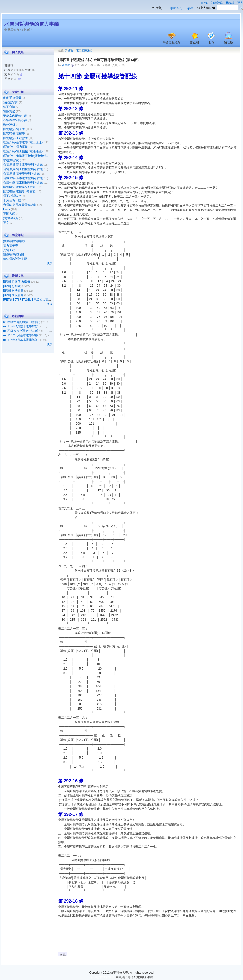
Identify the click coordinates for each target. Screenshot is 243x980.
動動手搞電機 (12, 98)
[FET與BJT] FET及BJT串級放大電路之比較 (32, 300)
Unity (7, 209)
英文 (6, 223)
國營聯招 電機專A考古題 (19, 187)
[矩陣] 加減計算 (13, 295)
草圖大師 (9, 214)
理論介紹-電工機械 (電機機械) (23, 151)
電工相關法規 (12, 196)
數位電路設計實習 (15, 259)
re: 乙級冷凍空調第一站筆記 (22, 331)
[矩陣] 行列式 (12, 286)
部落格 (195, 42)
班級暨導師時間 (14, 255)
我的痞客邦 (11, 102)
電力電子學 (11, 246)
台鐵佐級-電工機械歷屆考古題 (23, 183)
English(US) (175, 8)
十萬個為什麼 (12, 200)
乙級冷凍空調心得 (15, 120)
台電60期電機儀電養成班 (20, 205)
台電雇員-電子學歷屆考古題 (22, 174)
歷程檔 (230, 3)
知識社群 (217, 3)
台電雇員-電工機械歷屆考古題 (23, 169)
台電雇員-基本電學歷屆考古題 (23, 165)
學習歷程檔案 (172, 42)
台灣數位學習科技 (103, 977)
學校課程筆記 (12, 160)
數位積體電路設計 (15, 241)
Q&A (190, 8)
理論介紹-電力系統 (16, 147)
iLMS (205, 3)
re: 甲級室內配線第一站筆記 (22, 322)
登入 (240, 3)
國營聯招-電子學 (14, 129)
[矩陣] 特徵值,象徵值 (17, 282)
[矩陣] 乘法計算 (13, 291)
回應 (63, 954)
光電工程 (9, 250)
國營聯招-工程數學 (16, 138)
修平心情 (9, 107)
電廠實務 (9, 111)
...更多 (49, 263)
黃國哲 (69, 50)
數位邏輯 (9, 125)
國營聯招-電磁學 (14, 134)
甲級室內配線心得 (15, 116)
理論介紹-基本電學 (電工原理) (23, 142)
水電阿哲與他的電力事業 (32, 24)
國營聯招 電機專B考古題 (19, 191)
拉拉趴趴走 (11, 218)
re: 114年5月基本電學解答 (21, 327)
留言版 (229, 42)
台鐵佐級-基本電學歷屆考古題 (23, 178)
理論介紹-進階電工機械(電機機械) (25, 156)
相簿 (212, 42)
